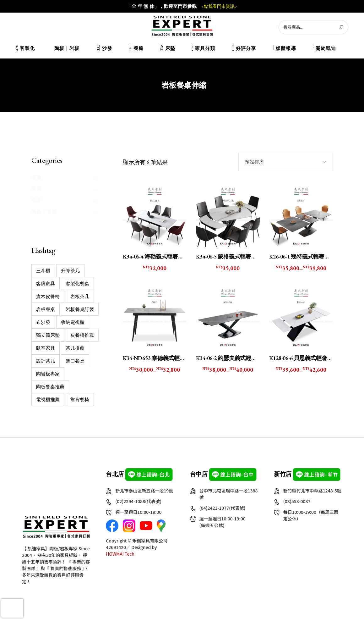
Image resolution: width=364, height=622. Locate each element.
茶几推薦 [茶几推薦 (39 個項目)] (75, 348)
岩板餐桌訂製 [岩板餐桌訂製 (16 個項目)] (80, 309)
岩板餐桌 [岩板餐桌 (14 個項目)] (46, 309)
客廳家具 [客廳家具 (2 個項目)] (46, 283)
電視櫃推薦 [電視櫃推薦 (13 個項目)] (48, 400)
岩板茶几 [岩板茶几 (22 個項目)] (80, 296)
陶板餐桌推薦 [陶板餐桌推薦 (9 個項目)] (50, 387)
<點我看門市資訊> (219, 7)
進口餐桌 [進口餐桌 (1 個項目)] (75, 361)
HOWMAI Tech (120, 554)
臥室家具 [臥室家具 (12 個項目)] (46, 348)
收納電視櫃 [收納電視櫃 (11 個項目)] (73, 322)
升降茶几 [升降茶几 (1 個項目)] (70, 271)
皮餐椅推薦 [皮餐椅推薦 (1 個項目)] (82, 335)
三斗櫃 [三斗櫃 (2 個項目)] (43, 271)
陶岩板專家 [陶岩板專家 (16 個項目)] (48, 374)
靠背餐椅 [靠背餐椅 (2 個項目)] (80, 400)
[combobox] (286, 162)
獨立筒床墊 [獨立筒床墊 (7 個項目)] (48, 335)
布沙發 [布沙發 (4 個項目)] (43, 322)
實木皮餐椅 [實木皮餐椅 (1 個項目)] (48, 296)
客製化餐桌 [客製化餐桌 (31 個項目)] (77, 283)
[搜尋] (341, 27)
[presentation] (12, 608)
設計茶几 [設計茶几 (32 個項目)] (46, 361)
